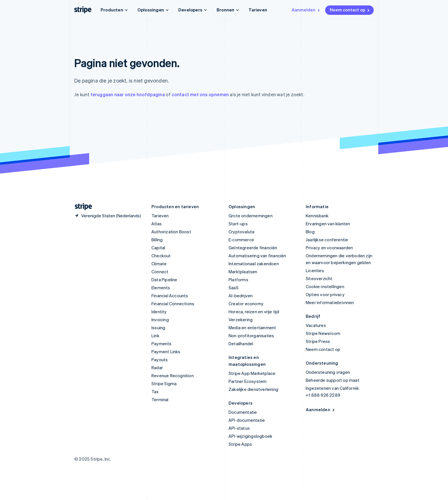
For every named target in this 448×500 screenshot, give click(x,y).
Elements (161, 288)
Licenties (315, 270)
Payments (162, 344)
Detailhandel (241, 344)
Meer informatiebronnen (330, 302)
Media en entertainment (252, 328)
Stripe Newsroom (323, 333)
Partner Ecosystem (248, 381)
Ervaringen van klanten (328, 224)
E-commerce (241, 240)
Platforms (238, 280)
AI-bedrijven (241, 296)
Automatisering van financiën (257, 256)
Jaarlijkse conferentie (327, 240)
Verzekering (241, 320)
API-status (239, 428)
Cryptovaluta (241, 232)
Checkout (161, 256)
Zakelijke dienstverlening (253, 389)
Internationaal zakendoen (254, 264)
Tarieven (258, 10)
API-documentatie (247, 420)
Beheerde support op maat (333, 380)
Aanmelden (306, 10)
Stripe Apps (240, 444)
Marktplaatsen (243, 272)
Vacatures (316, 325)
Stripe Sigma (164, 383)
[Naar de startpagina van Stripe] (81, 207)
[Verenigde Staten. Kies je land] (108, 216)
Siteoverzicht (319, 278)
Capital (158, 248)
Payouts (160, 360)
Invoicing (160, 320)
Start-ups (238, 224)
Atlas (157, 224)
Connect (160, 272)
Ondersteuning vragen (328, 372)
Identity (159, 312)
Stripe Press (318, 341)
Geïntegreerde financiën (253, 248)
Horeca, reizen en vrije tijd (254, 312)
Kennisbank (317, 216)
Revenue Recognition (173, 375)
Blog (310, 232)
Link (155, 336)
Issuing (158, 328)
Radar (157, 368)
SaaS (234, 288)
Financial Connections (173, 304)
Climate (159, 264)
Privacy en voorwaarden (329, 248)
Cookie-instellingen (325, 286)
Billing (157, 240)
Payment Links (166, 352)
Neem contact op (350, 10)
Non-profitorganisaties (251, 336)
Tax (155, 391)
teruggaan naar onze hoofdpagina (128, 94)
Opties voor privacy (325, 294)
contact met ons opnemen (200, 94)
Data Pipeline (164, 280)
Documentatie (243, 412)
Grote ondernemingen (251, 216)
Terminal (160, 399)
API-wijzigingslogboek (250, 436)
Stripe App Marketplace (252, 373)
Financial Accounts (170, 296)
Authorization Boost (171, 232)
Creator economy (246, 304)
